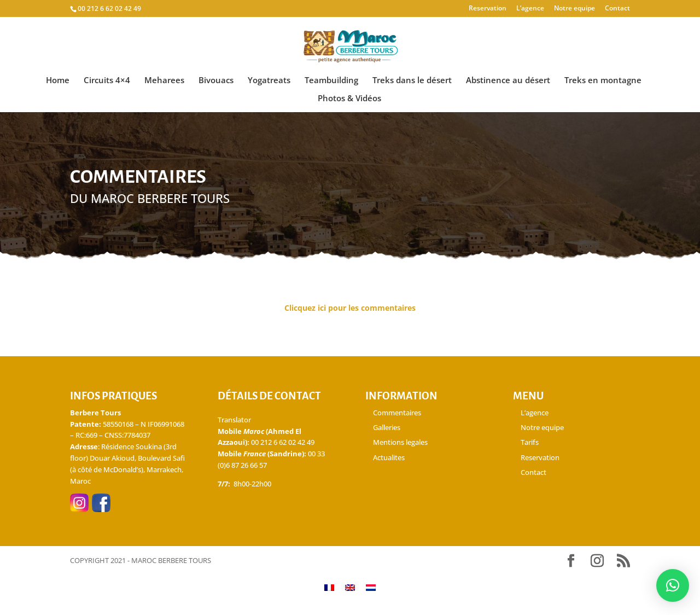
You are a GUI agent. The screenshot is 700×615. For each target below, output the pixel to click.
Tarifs (530, 442)
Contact (617, 9)
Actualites (389, 457)
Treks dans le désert (412, 81)
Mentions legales (400, 442)
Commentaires (397, 413)
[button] (673, 585)
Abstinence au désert (508, 81)
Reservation (488, 9)
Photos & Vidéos (349, 99)
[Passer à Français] (329, 587)
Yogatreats (269, 81)
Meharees (164, 81)
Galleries (387, 427)
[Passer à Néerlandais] (371, 587)
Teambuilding (331, 81)
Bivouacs (216, 81)
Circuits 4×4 (107, 81)
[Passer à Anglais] (350, 587)
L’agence (530, 9)
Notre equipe (574, 9)
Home (58, 81)
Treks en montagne (603, 81)
